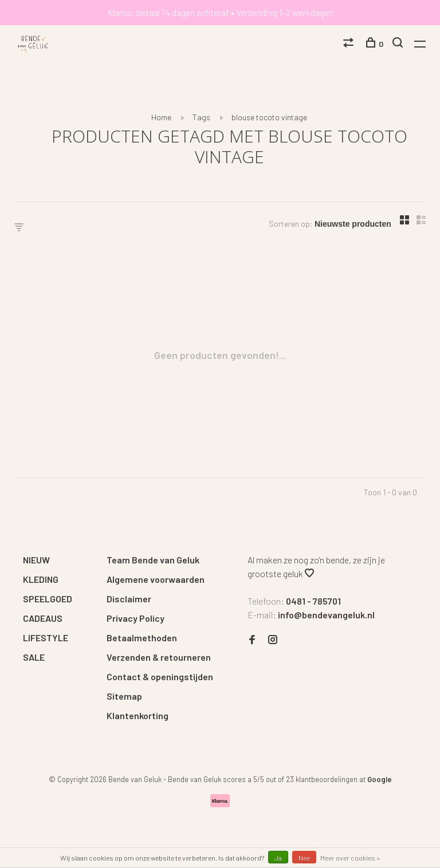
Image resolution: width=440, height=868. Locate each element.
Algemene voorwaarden (156, 579)
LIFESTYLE (46, 638)
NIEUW (36, 560)
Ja (278, 858)
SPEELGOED (48, 599)
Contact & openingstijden (160, 676)
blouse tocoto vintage (269, 117)
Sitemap (124, 696)
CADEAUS (43, 618)
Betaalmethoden (142, 638)
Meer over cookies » (350, 858)
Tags (201, 117)
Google (380, 779)
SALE (34, 657)
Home (161, 117)
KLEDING (41, 579)
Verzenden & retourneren (159, 657)
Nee (304, 858)
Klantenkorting (137, 715)
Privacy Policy (135, 618)
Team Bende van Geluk (153, 560)
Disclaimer (129, 599)
